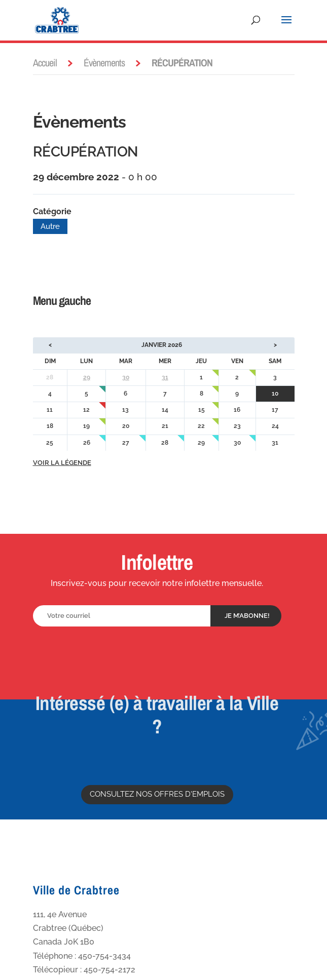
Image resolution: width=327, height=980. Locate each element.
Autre (50, 226)
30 (126, 377)
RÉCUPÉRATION (85, 152)
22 (201, 426)
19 (86, 426)
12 (86, 410)
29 (87, 377)
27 (126, 443)
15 (202, 410)
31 (165, 377)
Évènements (104, 63)
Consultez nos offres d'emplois (157, 794)
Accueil (45, 63)
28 (165, 443)
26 (87, 443)
